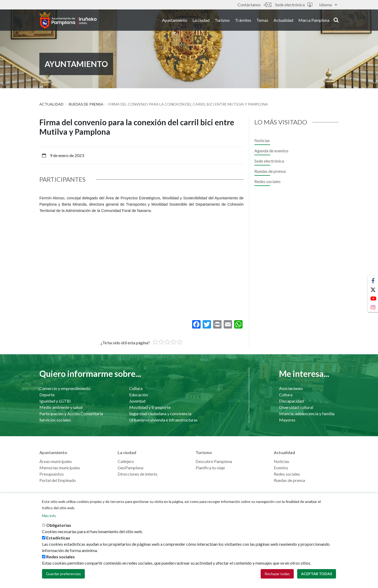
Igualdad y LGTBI (55, 401)
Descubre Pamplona (214, 461)
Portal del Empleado (58, 480)
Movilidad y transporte (150, 407)
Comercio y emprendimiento (65, 388)
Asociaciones (291, 388)
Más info (49, 516)
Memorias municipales (60, 468)
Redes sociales (267, 181)
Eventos (281, 468)
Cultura (136, 388)
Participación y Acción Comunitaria (71, 413)
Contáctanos (254, 5)
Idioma (328, 5)
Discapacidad (291, 401)
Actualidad (283, 21)
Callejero (126, 461)
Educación (138, 395)
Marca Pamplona (314, 21)
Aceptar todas (317, 574)
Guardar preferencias (63, 574)
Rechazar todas (277, 574)
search (336, 20)
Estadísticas (58, 538)
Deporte (47, 395)
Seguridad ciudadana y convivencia (160, 413)
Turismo (222, 21)
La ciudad (201, 21)
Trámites (243, 21)
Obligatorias (59, 525)
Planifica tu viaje (210, 468)
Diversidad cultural (296, 407)
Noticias (262, 140)
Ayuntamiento (175, 21)
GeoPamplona (130, 468)
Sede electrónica (294, 5)
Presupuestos (52, 474)
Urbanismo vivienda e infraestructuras (163, 420)
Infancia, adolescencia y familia (307, 413)
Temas (262, 21)
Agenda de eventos (271, 151)
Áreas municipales (56, 461)
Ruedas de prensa (86, 104)
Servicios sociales (55, 420)
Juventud (137, 401)
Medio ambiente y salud (61, 407)
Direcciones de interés (138, 474)
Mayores (287, 420)
